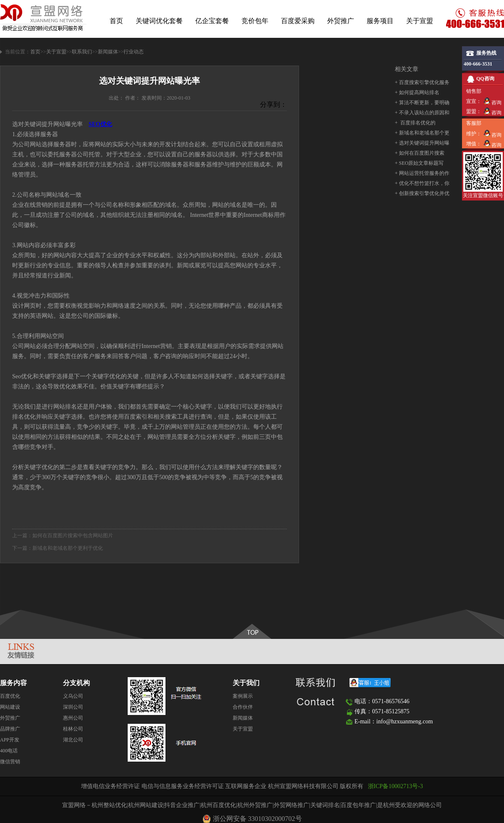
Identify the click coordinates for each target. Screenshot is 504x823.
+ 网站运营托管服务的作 (422, 173)
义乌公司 (73, 696)
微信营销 (10, 762)
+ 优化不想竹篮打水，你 (422, 183)
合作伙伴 (243, 707)
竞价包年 (255, 21)
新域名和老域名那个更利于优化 (68, 548)
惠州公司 (73, 718)
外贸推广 (341, 21)
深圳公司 (73, 707)
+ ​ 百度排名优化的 (415, 123)
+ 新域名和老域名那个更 (422, 133)
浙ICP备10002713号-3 (395, 786)
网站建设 (10, 707)
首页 (116, 21)
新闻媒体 (108, 52)
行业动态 (134, 52)
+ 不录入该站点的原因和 (422, 113)
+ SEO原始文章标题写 (419, 163)
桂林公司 (73, 729)
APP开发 (10, 740)
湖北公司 (73, 740)
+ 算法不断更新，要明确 (422, 103)
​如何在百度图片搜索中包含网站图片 (73, 535)
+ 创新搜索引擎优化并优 (422, 193)
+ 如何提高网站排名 (417, 92)
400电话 (9, 751)
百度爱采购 (298, 21)
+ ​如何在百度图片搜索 (420, 153)
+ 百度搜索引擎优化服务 (422, 82)
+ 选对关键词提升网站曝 (422, 143)
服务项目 (380, 21)
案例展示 (243, 696)
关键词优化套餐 (159, 21)
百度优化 (10, 696)
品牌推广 (10, 729)
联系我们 (82, 52)
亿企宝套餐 (212, 21)
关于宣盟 (420, 21)
